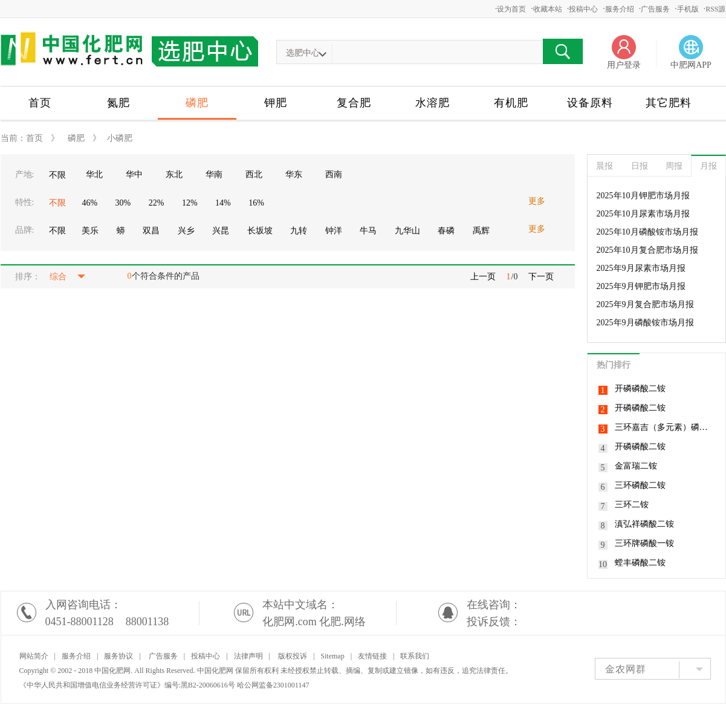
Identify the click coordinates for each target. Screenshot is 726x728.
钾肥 (276, 103)
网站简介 (34, 656)
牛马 (368, 231)
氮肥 (118, 103)
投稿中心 (583, 9)
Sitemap (332, 656)
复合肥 (354, 103)
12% (190, 203)
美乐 (90, 231)
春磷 (446, 231)
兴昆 (221, 231)
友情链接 (372, 656)
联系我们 (415, 656)
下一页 (541, 277)
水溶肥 (433, 103)
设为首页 (511, 9)
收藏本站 (548, 9)
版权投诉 (293, 656)
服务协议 (118, 656)
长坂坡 (260, 231)
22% (157, 203)
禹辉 (481, 231)
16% (256, 203)
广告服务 (655, 9)
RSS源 (715, 9)
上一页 (483, 277)
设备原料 (590, 103)
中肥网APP (691, 65)
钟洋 (334, 231)
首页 (40, 103)
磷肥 (197, 103)
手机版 (688, 9)
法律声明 (248, 656)
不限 (57, 175)
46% (89, 203)
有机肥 (511, 103)
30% (123, 203)
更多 (537, 201)
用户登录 (624, 65)
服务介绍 (620, 9)
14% (223, 203)
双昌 (151, 231)
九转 (299, 231)
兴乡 (186, 231)
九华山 (407, 231)
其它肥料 (669, 103)
